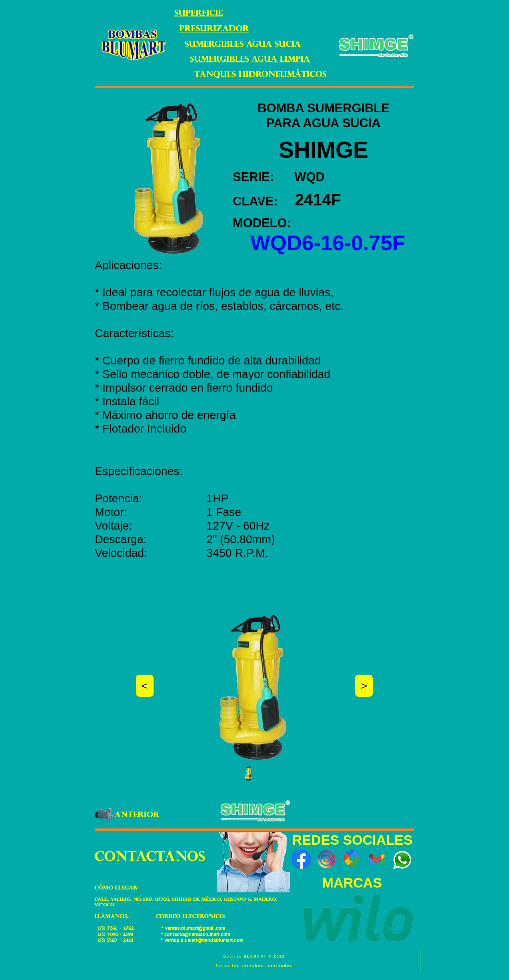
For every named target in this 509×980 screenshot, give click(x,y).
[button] (248, 773)
